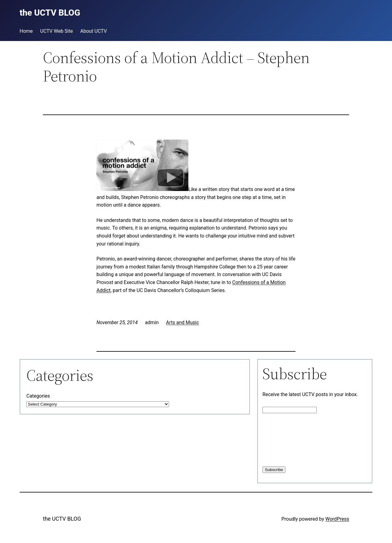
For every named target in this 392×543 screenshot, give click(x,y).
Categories (38, 396)
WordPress (337, 519)
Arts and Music (183, 322)
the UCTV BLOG (62, 519)
